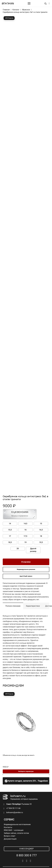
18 (41, 536)
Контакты (8, 827)
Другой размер (33, 550)
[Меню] (29, 3)
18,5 (10, 542)
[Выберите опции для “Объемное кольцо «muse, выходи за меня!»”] (26, 771)
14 (10, 524)
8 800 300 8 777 (27, 855)
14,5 (25, 524)
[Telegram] (27, 861)
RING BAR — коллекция (14, 830)
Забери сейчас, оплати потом (16, 833)
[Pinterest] (30, 861)
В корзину (26, 562)
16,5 (41, 530)
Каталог (16, 10)
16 (25, 530)
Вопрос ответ (10, 836)
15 (41, 524)
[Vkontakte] (23, 861)
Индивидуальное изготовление (17, 824)
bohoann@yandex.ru (15, 812)
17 (10, 536)
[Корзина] (49, 3)
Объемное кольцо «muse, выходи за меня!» (19, 755)
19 (25, 542)
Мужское (26, 10)
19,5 (41, 542)
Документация (10, 839)
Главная (6, 10)
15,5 (10, 530)
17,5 (25, 536)
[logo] (8, 3)
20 (18, 549)
